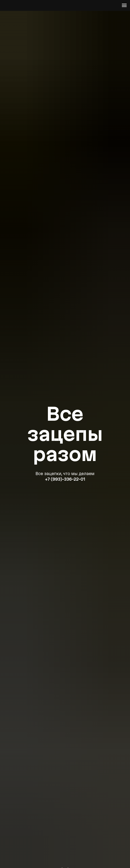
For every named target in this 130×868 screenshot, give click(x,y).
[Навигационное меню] (124, 5)
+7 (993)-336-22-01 (65, 479)
